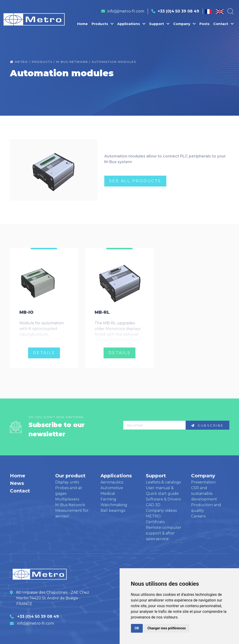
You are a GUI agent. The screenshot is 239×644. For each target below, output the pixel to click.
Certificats (155, 522)
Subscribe (207, 425)
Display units (67, 482)
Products (103, 24)
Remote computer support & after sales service (164, 533)
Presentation (203, 482)
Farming (108, 499)
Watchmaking (114, 505)
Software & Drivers (163, 499)
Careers (198, 516)
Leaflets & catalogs (163, 482)
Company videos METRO (161, 513)
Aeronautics (112, 482)
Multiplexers (67, 499)
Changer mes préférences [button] (167, 628)
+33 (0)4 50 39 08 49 (178, 11)
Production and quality (206, 508)
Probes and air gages (69, 491)
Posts (204, 24)
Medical (108, 494)
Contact (223, 24)
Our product (70, 476)
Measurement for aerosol (72, 513)
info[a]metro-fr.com (126, 11)
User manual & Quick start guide (162, 491)
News (17, 483)
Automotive (112, 488)
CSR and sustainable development (204, 494)
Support (159, 24)
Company (184, 24)
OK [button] (137, 628)
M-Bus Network (70, 505)
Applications (131, 24)
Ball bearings (113, 511)
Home (82, 24)
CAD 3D (153, 505)
